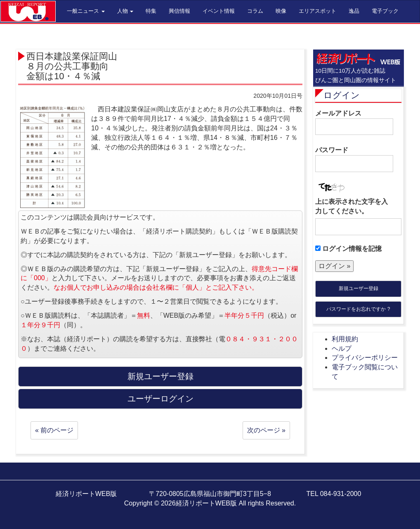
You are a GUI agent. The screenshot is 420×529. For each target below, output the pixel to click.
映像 (281, 11)
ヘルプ (342, 348)
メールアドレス (354, 123)
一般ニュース (86, 11)
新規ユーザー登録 (359, 288)
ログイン (342, 95)
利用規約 (345, 339)
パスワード (354, 159)
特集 (151, 11)
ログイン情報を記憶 (348, 249)
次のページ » (266, 430)
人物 (125, 11)
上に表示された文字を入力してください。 (352, 206)
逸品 (354, 11)
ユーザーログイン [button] (160, 399)
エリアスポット (317, 11)
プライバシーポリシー (365, 358)
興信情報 (179, 11)
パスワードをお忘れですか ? (358, 309)
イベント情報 (219, 11)
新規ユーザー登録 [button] (160, 376)
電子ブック (385, 11)
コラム (255, 11)
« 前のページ (54, 430)
